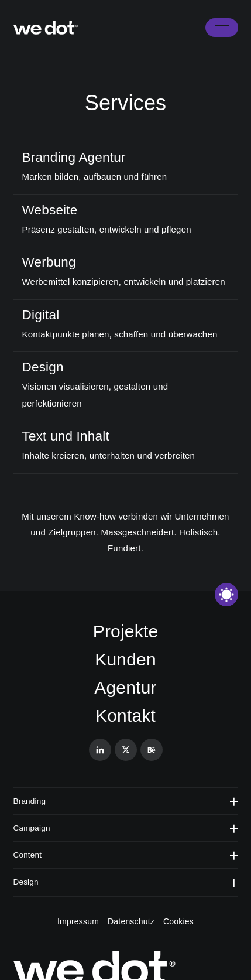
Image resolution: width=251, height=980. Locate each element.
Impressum (78, 921)
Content (126, 855)
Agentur (125, 687)
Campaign (126, 828)
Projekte (126, 631)
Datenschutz (131, 921)
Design (126, 882)
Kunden (125, 659)
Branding (126, 801)
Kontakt (125, 716)
